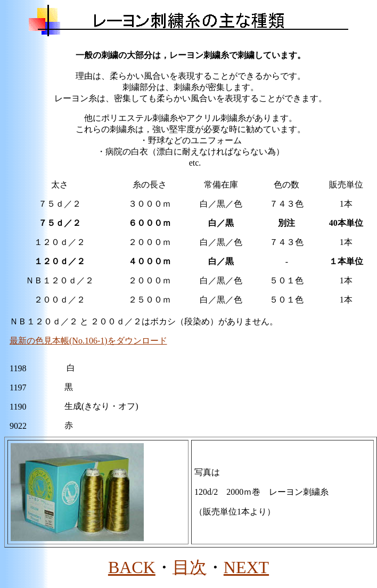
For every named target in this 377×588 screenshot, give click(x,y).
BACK (132, 567)
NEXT (246, 567)
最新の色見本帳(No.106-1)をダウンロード (88, 341)
